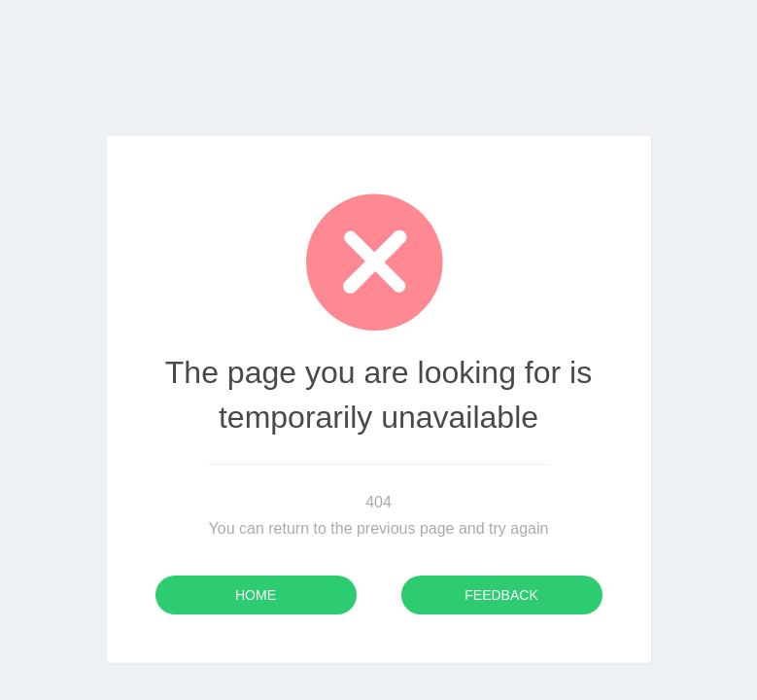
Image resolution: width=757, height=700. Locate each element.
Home (256, 595)
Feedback (501, 595)
